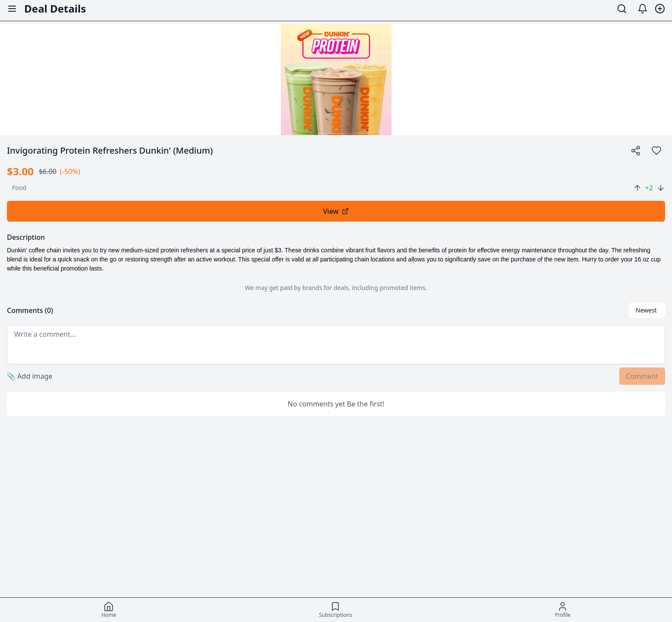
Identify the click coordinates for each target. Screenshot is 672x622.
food (19, 188)
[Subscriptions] (335, 610)
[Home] (109, 610)
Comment (642, 376)
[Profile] (563, 610)
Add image (30, 376)
